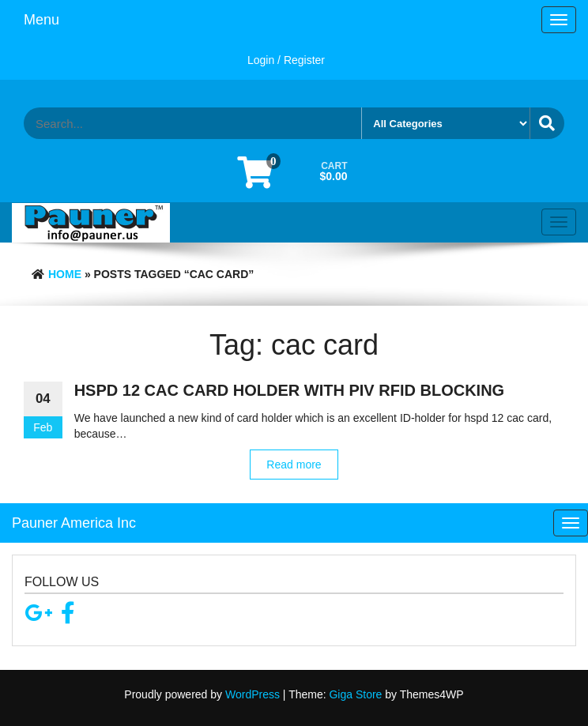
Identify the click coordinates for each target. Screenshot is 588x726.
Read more (294, 465)
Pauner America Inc (74, 523)
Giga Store (355, 694)
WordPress (253, 694)
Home (65, 274)
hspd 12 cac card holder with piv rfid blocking (289, 390)
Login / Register (286, 60)
